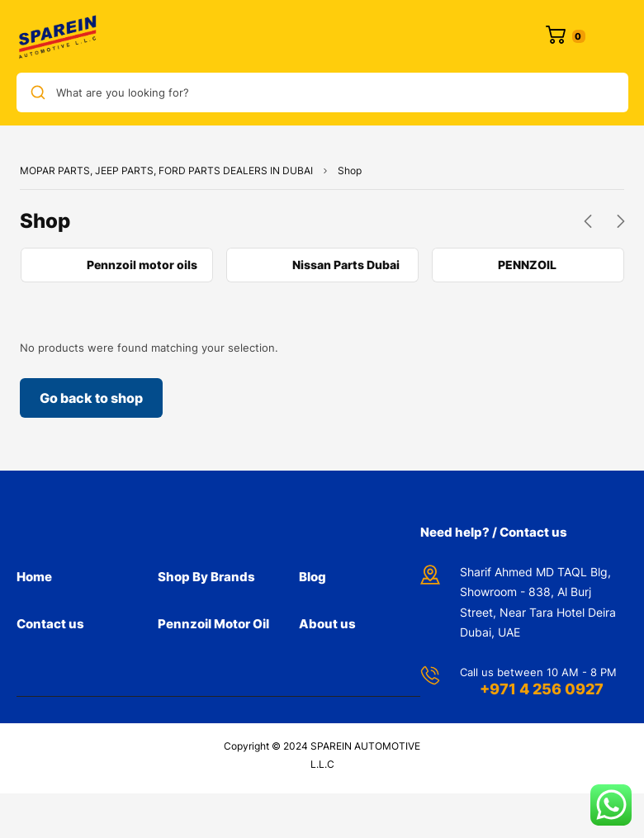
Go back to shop (91, 398)
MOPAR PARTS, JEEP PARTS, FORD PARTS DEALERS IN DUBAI (166, 170)
